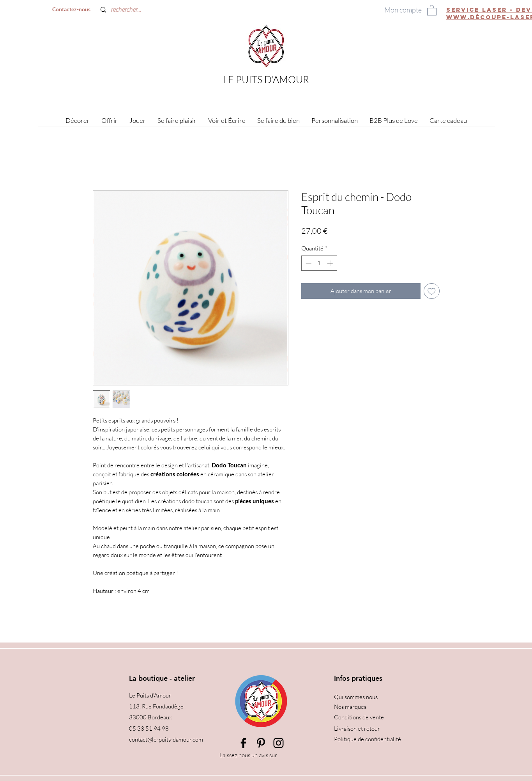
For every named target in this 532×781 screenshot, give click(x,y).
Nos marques (350, 707)
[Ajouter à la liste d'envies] (432, 291)
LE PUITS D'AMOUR (266, 79)
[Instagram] (278, 743)
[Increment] (331, 263)
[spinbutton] (319, 263)
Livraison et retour (357, 729)
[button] (432, 10)
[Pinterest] (261, 743)
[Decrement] (308, 263)
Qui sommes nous (356, 697)
